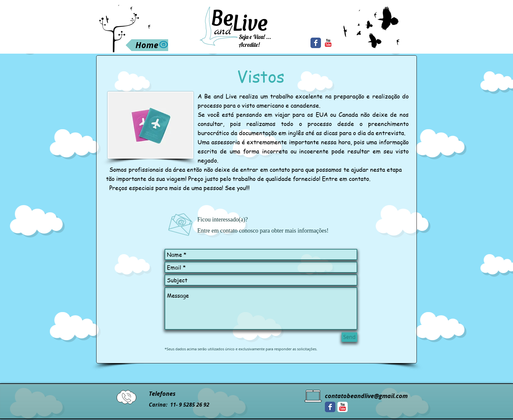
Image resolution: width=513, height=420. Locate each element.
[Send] (349, 337)
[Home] (147, 45)
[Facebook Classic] (316, 43)
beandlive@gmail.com (377, 396)
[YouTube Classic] (328, 43)
